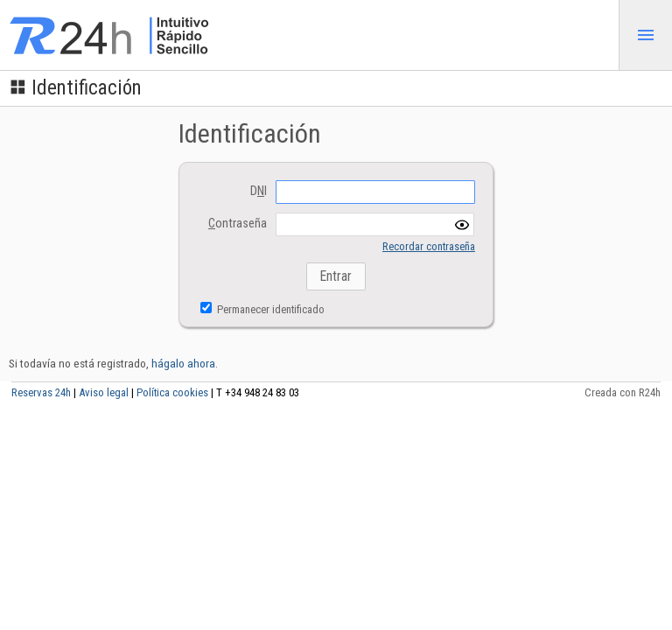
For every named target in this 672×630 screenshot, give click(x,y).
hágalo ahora (183, 363)
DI (259, 191)
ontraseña (238, 224)
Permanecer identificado (269, 309)
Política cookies (172, 392)
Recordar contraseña (429, 246)
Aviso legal (104, 392)
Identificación (75, 88)
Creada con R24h (623, 392)
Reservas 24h (41, 392)
